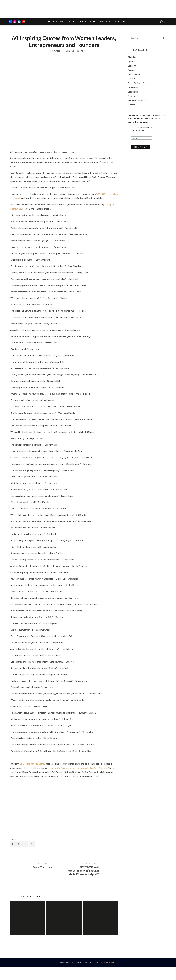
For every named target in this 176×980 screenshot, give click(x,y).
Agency (131, 62)
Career (131, 70)
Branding (132, 66)
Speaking (70, 22)
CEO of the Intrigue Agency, (33, 774)
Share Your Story (37, 879)
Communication (135, 75)
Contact (126, 22)
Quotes (131, 96)
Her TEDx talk (30, 779)
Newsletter (112, 22)
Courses (82, 22)
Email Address (138, 131)
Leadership (133, 92)
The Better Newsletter (138, 101)
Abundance (133, 57)
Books (101, 22)
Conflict (132, 79)
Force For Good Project (139, 83)
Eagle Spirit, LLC (113, 976)
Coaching (58, 22)
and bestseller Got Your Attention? (79, 779)
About (92, 22)
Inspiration (55, 62)
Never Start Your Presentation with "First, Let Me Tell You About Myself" (91, 882)
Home (48, 22)
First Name (136, 139)
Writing (131, 105)
